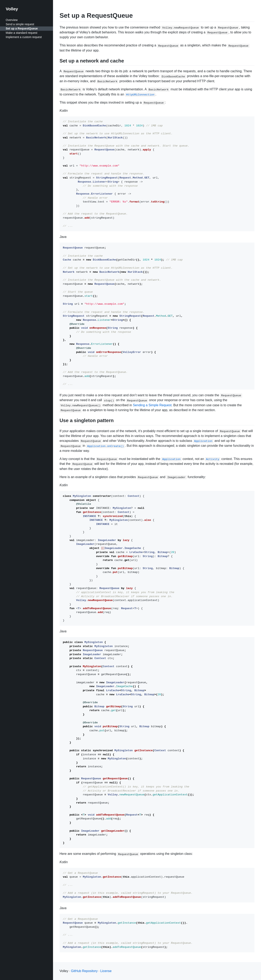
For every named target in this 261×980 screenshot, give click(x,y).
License (106, 971)
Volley (12, 9)
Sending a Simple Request (152, 405)
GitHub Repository (84, 971)
